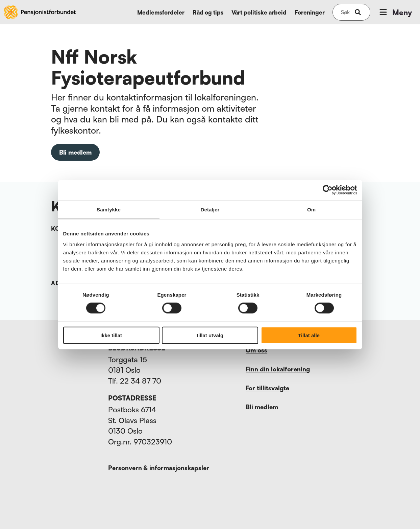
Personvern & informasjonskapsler (159, 468)
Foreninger (310, 12)
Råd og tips (208, 12)
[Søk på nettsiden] (345, 12)
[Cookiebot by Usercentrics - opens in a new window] (328, 190)
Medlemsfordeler (161, 12)
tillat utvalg (210, 335)
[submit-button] (358, 12)
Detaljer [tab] (210, 210)
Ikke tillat (111, 335)
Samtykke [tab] (109, 210)
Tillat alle (309, 335)
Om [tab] (311, 210)
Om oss (256, 350)
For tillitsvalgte (267, 388)
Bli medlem (75, 152)
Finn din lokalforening (278, 369)
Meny (395, 12)
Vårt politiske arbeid (259, 12)
